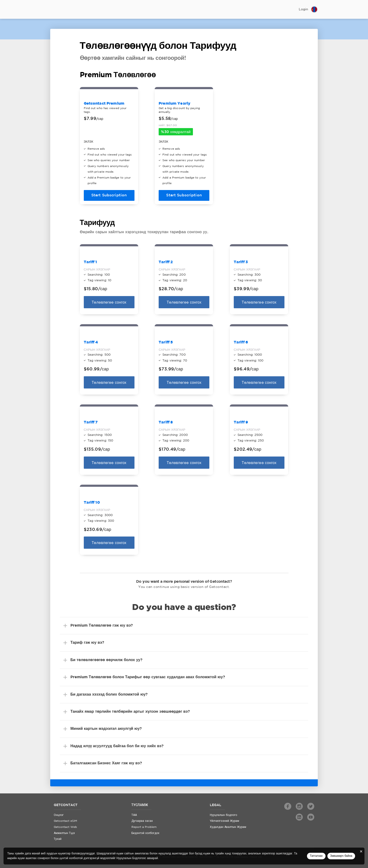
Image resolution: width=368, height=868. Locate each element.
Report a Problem (144, 827)
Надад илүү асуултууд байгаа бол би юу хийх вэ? (117, 746)
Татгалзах (316, 856)
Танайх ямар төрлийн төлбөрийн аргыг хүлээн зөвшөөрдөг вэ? (130, 712)
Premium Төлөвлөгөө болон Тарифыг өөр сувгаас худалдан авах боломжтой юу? (148, 677)
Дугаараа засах (142, 821)
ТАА (134, 815)
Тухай (58, 839)
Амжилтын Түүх (64, 833)
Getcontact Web (65, 827)
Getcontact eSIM (65, 821)
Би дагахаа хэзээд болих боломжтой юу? (109, 695)
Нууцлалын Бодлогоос (131, 858)
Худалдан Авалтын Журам (228, 827)
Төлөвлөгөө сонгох (109, 303)
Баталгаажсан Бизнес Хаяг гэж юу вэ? (106, 763)
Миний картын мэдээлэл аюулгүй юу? (106, 729)
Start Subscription (109, 195)
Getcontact (65, 9)
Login (303, 9)
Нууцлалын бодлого (223, 815)
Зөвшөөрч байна (341, 856)
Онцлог (59, 815)
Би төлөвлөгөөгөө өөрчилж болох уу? (106, 660)
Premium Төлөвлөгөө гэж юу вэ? (102, 626)
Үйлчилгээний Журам (224, 821)
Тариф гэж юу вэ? (87, 643)
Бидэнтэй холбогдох (145, 833)
